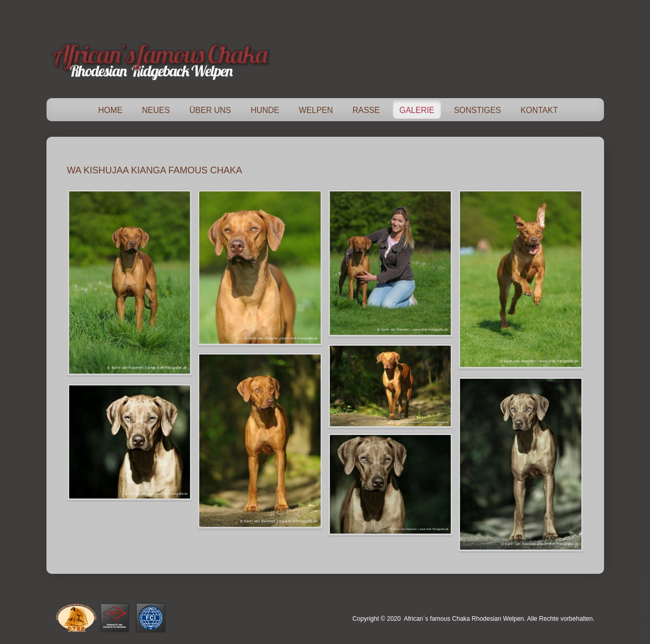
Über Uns (210, 110)
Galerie (417, 110)
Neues (156, 110)
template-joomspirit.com (646, 605)
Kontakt (539, 110)
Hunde (265, 110)
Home (110, 110)
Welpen (316, 110)
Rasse (366, 110)
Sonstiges (477, 110)
